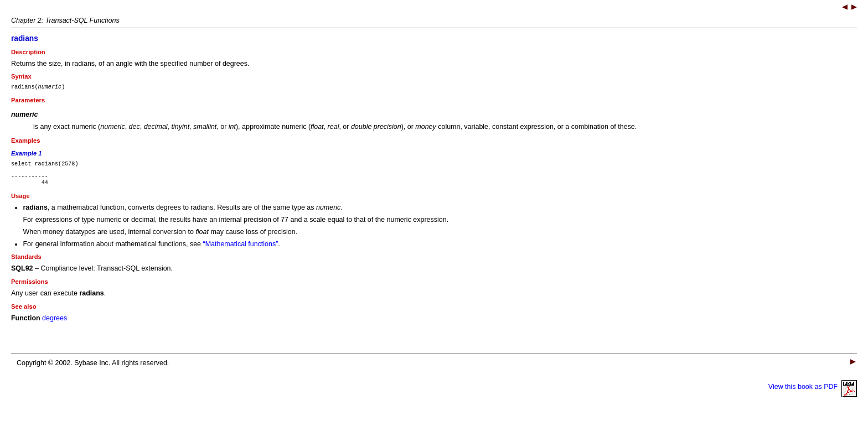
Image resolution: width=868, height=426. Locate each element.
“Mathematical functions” (241, 251)
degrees (55, 325)
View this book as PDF (813, 393)
